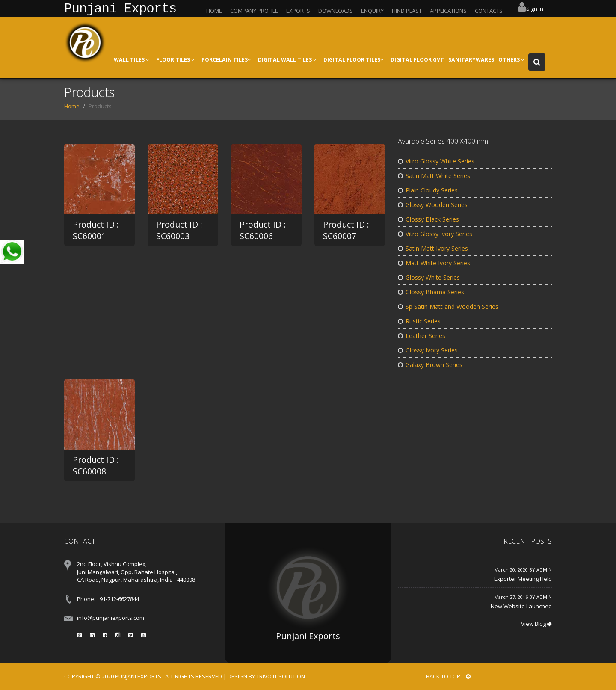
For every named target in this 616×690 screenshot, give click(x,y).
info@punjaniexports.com (111, 618)
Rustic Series (419, 321)
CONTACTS (489, 11)
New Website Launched (521, 606)
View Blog (536, 624)
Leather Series (422, 336)
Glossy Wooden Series (433, 205)
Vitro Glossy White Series (436, 161)
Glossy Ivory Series (428, 350)
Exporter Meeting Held (523, 579)
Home (72, 106)
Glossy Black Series (428, 219)
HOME (214, 11)
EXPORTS (298, 11)
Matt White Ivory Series (434, 263)
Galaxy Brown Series (430, 365)
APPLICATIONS (448, 11)
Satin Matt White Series (434, 176)
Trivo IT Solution (281, 676)
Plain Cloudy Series (428, 190)
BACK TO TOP (448, 676)
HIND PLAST (407, 11)
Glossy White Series (429, 277)
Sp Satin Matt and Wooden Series (448, 307)
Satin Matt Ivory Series (433, 248)
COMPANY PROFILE (254, 11)
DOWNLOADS (336, 11)
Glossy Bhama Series (431, 292)
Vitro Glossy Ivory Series (435, 234)
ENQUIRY (372, 11)
